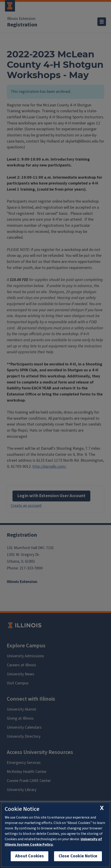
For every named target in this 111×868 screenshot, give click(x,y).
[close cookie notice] (102, 808)
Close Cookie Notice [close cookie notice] (78, 856)
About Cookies (30, 856)
